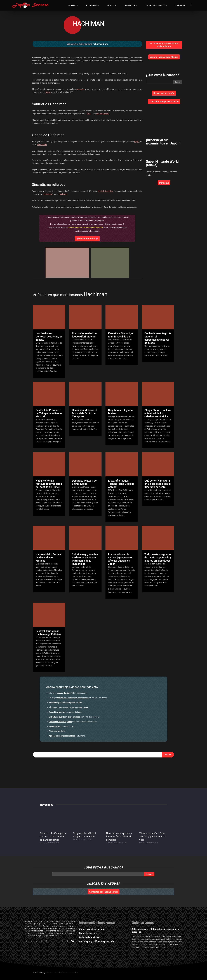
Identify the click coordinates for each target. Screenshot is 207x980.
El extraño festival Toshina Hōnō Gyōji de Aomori (121, 484)
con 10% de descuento (75, 717)
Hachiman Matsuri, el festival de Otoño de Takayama (84, 413)
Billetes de (57, 731)
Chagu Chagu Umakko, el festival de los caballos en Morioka (158, 413)
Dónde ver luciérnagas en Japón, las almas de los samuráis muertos (53, 837)
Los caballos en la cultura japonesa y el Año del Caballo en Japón (120, 559)
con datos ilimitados (66, 712)
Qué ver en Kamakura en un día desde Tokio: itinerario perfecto (157, 484)
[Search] (168, 755)
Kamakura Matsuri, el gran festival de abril (121, 335)
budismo (63, 194)
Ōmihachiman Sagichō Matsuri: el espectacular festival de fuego (158, 338)
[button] (191, 5)
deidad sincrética (105, 191)
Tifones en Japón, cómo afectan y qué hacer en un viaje (153, 837)
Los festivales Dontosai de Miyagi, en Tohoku (49, 337)
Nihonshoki (42, 145)
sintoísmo (48, 194)
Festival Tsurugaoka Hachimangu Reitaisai (49, 633)
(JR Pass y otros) (62, 726)
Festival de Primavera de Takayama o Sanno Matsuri (49, 413)
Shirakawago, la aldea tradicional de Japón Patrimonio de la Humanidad (85, 559)
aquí (80, 707)
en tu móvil (67, 736)
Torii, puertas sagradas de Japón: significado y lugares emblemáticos (158, 557)
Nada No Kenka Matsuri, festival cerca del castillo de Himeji (49, 484)
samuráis (80, 89)
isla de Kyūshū (103, 114)
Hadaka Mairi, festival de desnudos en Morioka (49, 557)
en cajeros (78, 698)
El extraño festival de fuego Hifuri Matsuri (84, 335)
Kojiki (137, 142)
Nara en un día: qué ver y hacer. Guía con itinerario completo (119, 837)
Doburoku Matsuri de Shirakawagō (84, 482)
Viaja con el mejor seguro (79, 44)
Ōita (89, 114)
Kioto (48, 92)
